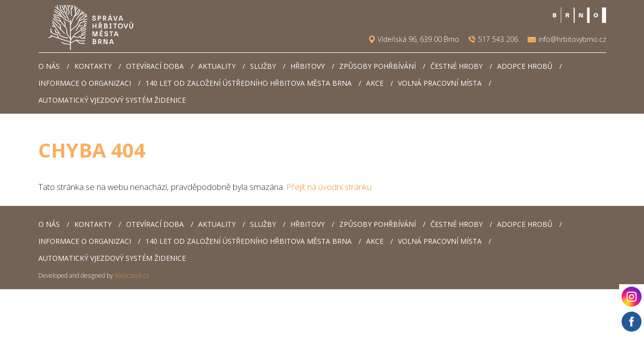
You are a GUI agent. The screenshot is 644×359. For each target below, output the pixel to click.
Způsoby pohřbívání (378, 66)
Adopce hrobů (525, 66)
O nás (49, 66)
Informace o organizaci (85, 83)
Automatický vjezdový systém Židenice (112, 100)
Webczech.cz (132, 275)
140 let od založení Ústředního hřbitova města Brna (249, 83)
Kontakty (93, 66)
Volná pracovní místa (440, 83)
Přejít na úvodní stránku (329, 187)
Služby (263, 66)
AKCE (375, 83)
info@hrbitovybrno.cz (572, 39)
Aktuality (217, 66)
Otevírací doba (155, 66)
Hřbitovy (308, 66)
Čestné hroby (456, 66)
